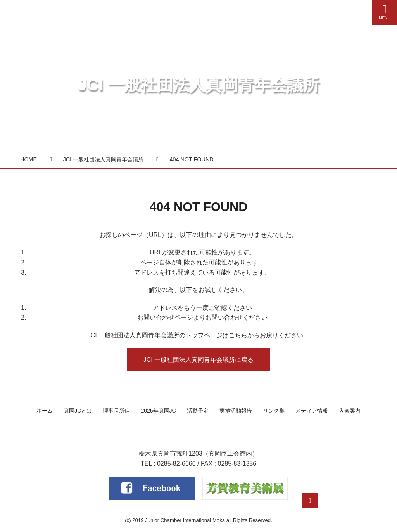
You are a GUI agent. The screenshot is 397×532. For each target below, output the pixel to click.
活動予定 (198, 411)
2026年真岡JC (158, 411)
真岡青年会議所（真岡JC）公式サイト (80, 11)
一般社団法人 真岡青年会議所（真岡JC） (198, 434)
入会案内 (350, 411)
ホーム (45, 411)
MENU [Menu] (385, 12)
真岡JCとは (78, 411)
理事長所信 (116, 411)
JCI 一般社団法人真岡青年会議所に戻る (198, 360)
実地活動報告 (236, 411)
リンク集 (274, 411)
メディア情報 (312, 411)
